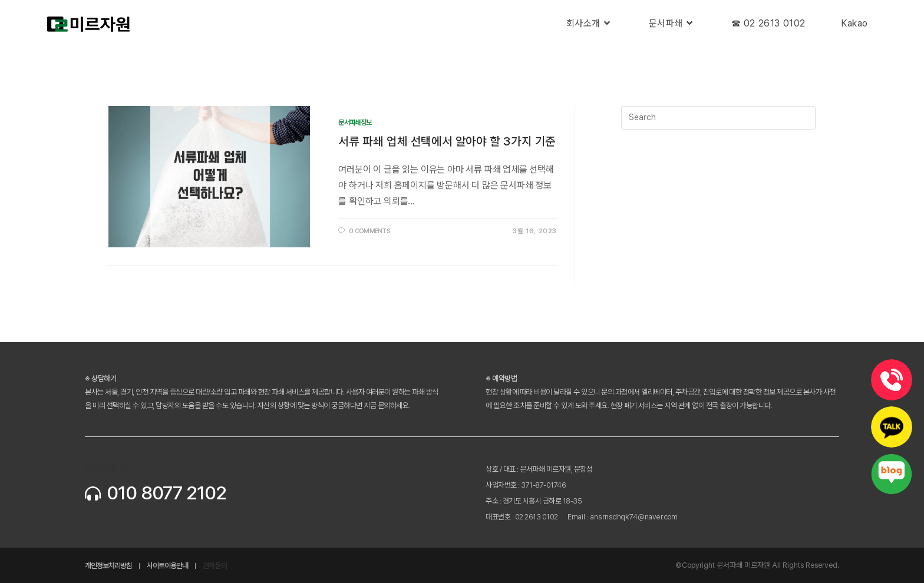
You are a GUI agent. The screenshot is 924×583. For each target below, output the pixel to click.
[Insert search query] (718, 118)
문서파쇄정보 (355, 122)
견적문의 (215, 566)
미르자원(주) (107, 468)
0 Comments (369, 231)
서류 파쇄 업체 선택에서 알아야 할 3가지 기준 (447, 141)
